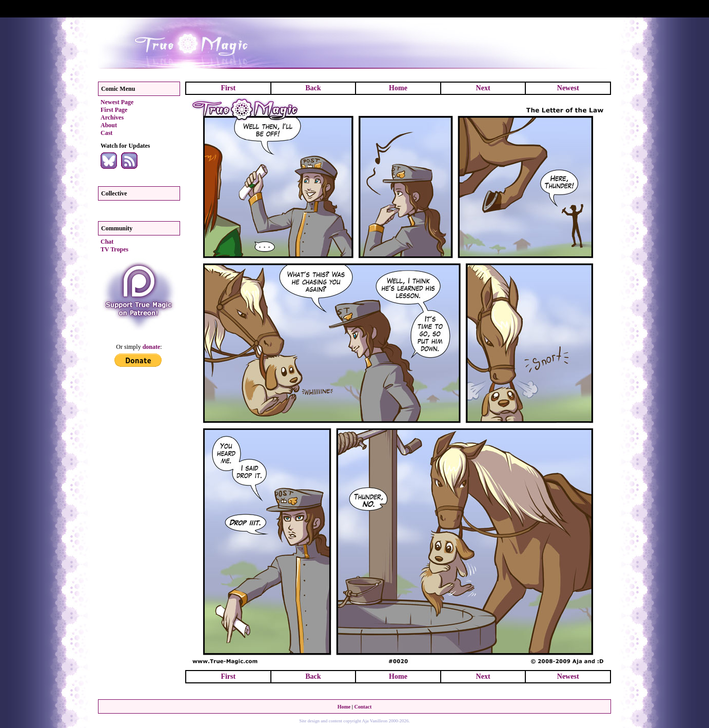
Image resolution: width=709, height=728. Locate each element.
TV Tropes (114, 249)
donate (152, 347)
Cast (106, 133)
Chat (107, 242)
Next (483, 88)
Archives (112, 117)
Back (313, 88)
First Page (114, 110)
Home (398, 88)
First (228, 88)
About (109, 125)
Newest (568, 88)
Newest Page (117, 102)
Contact (363, 707)
